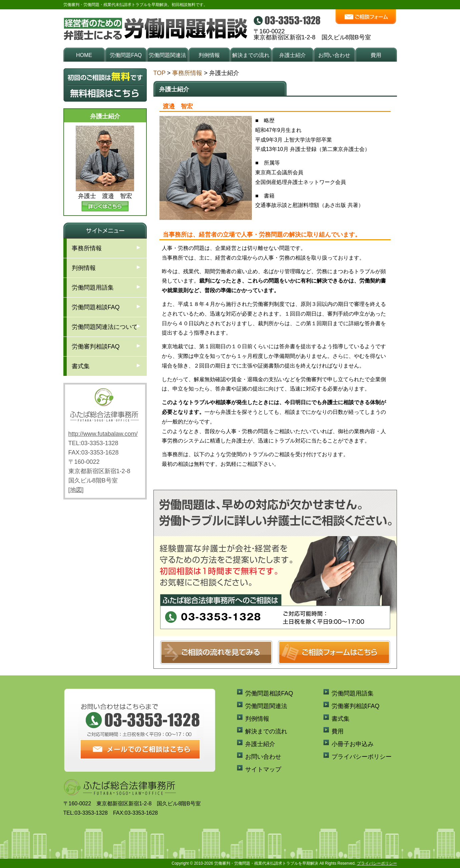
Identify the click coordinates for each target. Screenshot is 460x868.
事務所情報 (187, 73)
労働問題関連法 (167, 55)
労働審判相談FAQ (96, 347)
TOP (159, 73)
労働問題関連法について (105, 327)
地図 (76, 490)
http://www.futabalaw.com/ (103, 434)
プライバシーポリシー (362, 757)
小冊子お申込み (353, 744)
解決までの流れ (251, 55)
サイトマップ (263, 769)
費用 (376, 55)
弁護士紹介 (293, 55)
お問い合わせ (334, 55)
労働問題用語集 (93, 288)
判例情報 (209, 55)
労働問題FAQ (126, 55)
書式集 (81, 366)
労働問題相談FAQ (96, 307)
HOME (84, 55)
